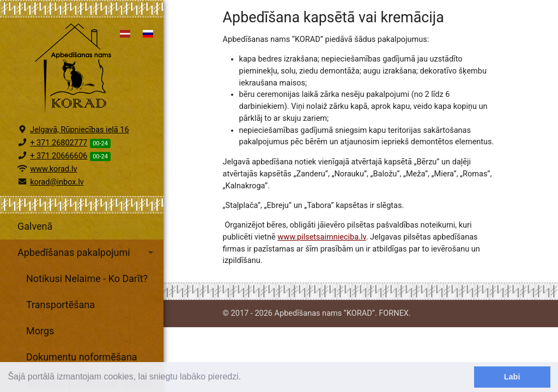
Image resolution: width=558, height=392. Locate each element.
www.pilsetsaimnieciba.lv (322, 237)
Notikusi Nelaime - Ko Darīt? (87, 278)
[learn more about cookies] (245, 378)
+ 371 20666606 (59, 156)
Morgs (40, 331)
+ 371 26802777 (59, 143)
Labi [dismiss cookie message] (512, 377)
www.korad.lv (53, 169)
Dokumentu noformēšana (82, 357)
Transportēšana (60, 305)
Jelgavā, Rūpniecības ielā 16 (80, 130)
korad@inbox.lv (57, 182)
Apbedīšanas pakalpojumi (87, 253)
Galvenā (35, 226)
